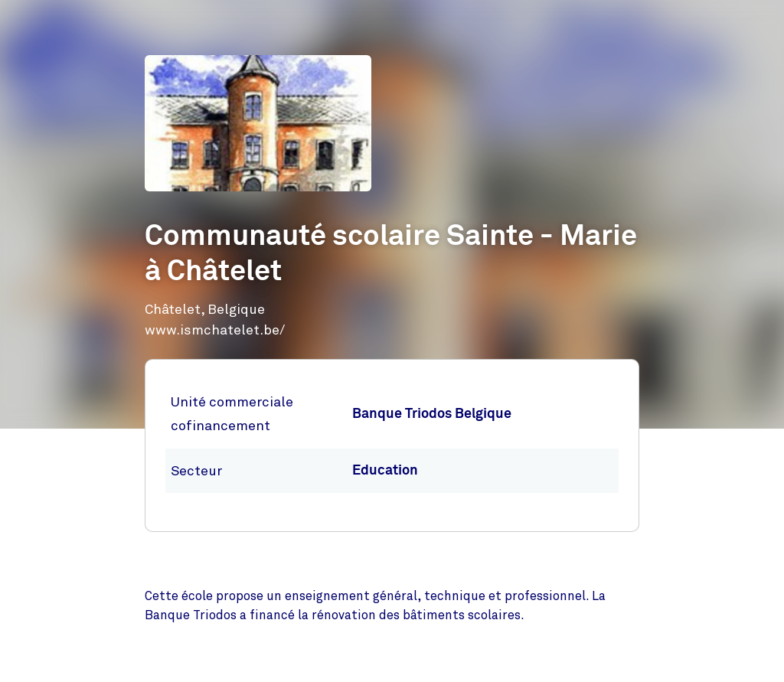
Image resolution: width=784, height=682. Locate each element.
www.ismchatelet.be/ (215, 330)
